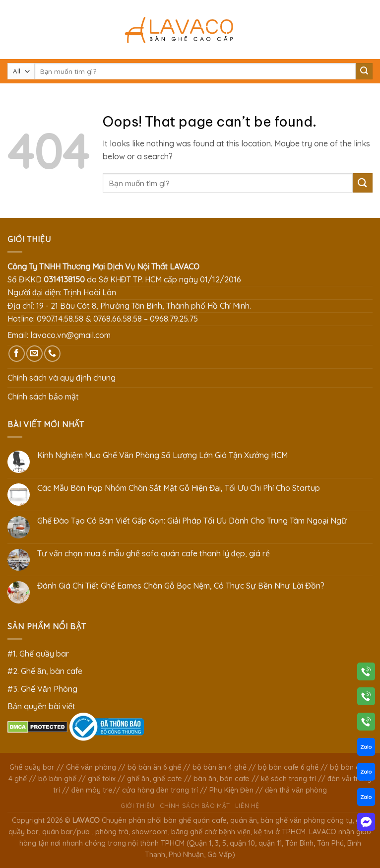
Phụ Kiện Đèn (231, 790)
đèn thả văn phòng (296, 790)
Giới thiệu (138, 806)
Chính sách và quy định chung (62, 378)
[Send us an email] (34, 354)
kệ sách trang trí (288, 779)
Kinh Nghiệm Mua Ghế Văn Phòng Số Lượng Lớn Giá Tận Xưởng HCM (162, 455)
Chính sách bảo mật (43, 397)
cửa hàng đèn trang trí (160, 790)
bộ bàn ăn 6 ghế (154, 767)
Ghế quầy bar (32, 767)
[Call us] (52, 354)
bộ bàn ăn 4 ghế (220, 767)
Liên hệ (247, 806)
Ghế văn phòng (91, 767)
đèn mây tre (92, 790)
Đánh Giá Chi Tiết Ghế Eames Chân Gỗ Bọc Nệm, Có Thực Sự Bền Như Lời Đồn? (181, 586)
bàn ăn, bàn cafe (222, 779)
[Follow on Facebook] (17, 354)
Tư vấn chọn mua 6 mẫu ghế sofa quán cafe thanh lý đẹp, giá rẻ (154, 554)
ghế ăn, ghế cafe (155, 779)
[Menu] (13, 30)
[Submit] (364, 71)
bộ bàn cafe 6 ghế (288, 767)
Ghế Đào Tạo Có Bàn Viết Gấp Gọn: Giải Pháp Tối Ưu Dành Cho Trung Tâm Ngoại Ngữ (192, 521)
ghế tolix (102, 779)
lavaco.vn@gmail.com (70, 335)
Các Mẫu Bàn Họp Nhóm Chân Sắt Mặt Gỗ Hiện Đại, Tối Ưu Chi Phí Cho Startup (179, 488)
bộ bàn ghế (57, 779)
